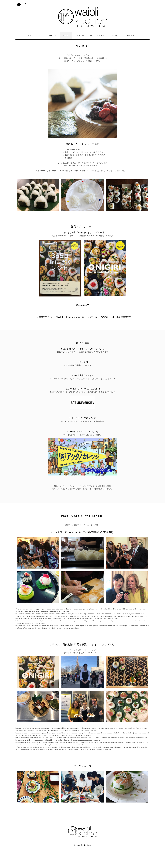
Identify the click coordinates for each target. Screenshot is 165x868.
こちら (109, 489)
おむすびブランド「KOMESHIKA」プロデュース (61, 317)
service (53, 36)
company (80, 36)
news (40, 36)
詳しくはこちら (82, 305)
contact (115, 36)
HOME (29, 36)
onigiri (66, 36)
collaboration (97, 36)
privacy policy (132, 36)
